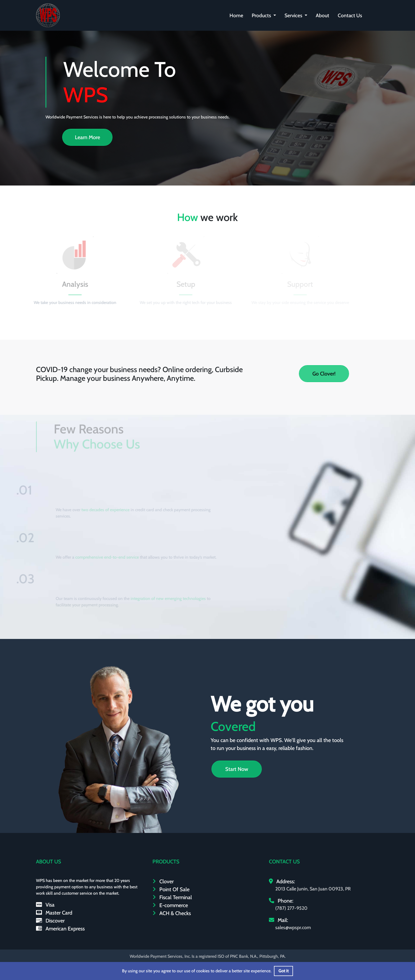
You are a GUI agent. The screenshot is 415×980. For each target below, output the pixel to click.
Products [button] (262, 15)
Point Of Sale (171, 889)
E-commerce (170, 905)
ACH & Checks (172, 913)
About (322, 15)
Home (236, 15)
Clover (163, 881)
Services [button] (294, 15)
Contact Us (350, 15)
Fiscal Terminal (172, 897)
